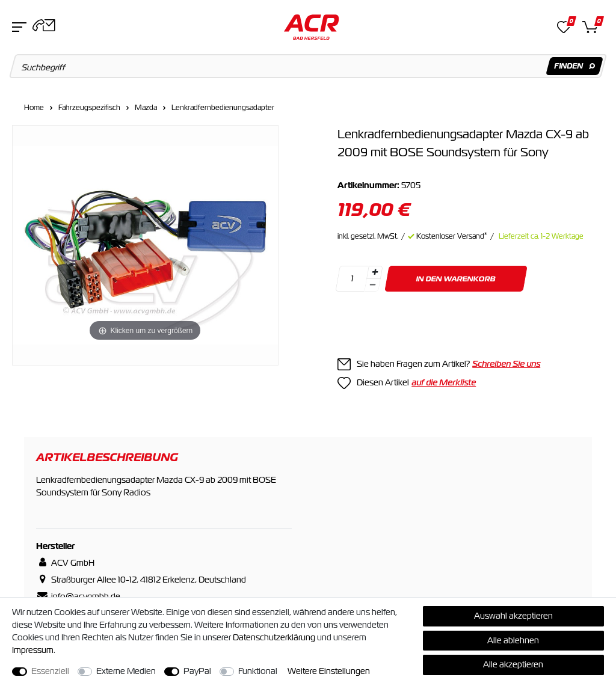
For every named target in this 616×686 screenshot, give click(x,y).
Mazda (146, 108)
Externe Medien (126, 671)
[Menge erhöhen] (375, 272)
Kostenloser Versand (452, 236)
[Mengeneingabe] (352, 279)
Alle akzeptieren (513, 664)
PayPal (197, 671)
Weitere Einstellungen (329, 671)
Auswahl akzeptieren (513, 616)
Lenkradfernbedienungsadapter (223, 108)
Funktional (258, 671)
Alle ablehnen (513, 640)
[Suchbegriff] (308, 66)
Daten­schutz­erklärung (274, 637)
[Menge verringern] (372, 285)
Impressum (33, 650)
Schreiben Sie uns (506, 364)
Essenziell (50, 671)
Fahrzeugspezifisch (89, 108)
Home (34, 108)
